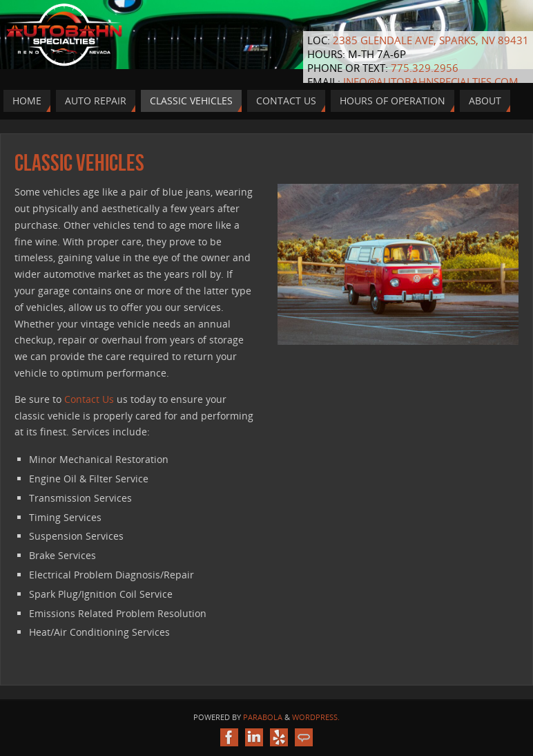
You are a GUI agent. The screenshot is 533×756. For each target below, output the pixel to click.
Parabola (263, 717)
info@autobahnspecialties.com (431, 82)
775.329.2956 (425, 68)
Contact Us (89, 399)
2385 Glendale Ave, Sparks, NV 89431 (431, 40)
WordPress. (316, 717)
